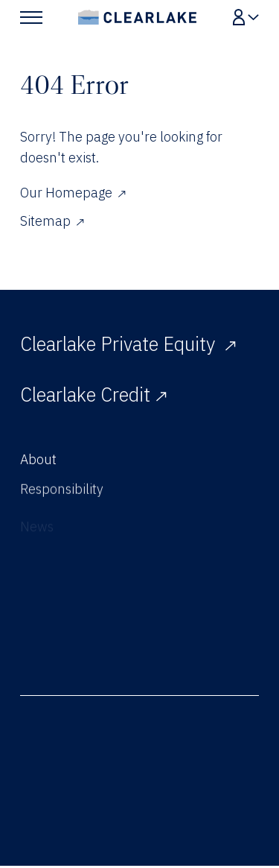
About (38, 462)
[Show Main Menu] (31, 17)
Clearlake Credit (93, 395)
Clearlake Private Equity (128, 344)
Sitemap (52, 221)
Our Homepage (73, 193)
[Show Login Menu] (246, 17)
